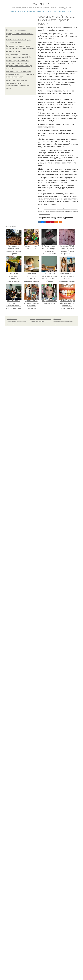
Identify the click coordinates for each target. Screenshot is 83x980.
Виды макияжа (34, 11)
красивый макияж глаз (50, 209)
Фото (70, 11)
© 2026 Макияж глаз (12, 319)
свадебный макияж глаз (71, 211)
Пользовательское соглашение (43, 319)
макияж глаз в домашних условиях (55, 211)
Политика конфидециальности (38, 322)
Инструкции (60, 11)
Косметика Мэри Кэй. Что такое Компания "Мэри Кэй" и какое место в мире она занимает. (20, 74)
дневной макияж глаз (44, 214)
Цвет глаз (48, 11)
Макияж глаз (42, 4)
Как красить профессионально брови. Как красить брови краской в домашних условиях (20, 48)
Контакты (32, 319)
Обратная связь (57, 319)
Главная (12, 11)
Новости (21, 11)
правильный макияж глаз (64, 209)
